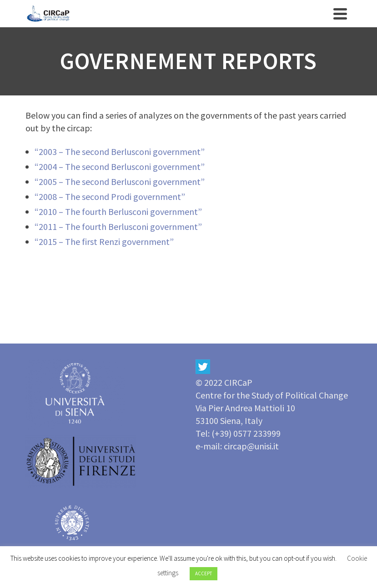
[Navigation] (340, 14)
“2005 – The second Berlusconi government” (120, 182)
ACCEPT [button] (204, 573)
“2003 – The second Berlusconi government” (120, 152)
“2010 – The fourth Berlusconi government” (118, 212)
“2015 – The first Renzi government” (104, 242)
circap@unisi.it (251, 446)
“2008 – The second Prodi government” (110, 197)
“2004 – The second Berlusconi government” (120, 167)
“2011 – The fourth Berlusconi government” (118, 227)
